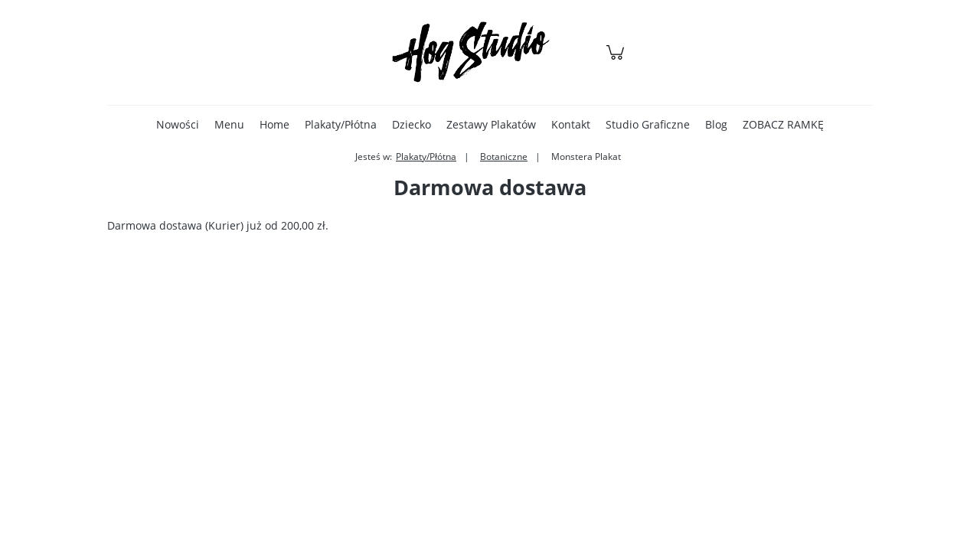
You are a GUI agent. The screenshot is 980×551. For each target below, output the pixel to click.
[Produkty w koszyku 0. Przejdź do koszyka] (617, 60)
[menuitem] (178, 124)
